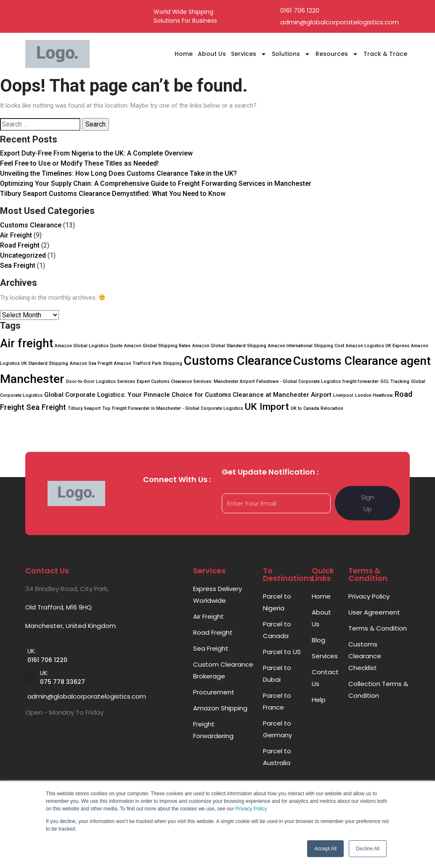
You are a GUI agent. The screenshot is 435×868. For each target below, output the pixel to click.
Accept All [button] (325, 849)
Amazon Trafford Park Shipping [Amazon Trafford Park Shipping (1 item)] (148, 363)
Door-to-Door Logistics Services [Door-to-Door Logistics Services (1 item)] (101, 381)
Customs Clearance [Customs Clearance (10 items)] (238, 361)
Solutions (291, 54)
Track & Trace (385, 54)
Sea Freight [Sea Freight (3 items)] (46, 407)
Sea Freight (18, 265)
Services (249, 54)
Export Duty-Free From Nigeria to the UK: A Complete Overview (96, 153)
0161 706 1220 (47, 660)
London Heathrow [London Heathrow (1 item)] (374, 395)
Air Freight (16, 235)
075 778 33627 (62, 682)
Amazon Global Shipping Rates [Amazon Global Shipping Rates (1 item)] (157, 346)
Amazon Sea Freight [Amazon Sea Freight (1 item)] (91, 363)
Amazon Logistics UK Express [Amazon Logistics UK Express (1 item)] (378, 346)
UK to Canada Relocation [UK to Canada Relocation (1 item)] (317, 408)
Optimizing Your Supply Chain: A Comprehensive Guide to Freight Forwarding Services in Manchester (156, 183)
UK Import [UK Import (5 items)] (267, 407)
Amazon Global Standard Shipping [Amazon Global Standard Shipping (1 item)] (229, 346)
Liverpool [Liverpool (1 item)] (343, 395)
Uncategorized (23, 255)
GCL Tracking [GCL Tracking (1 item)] (395, 381)
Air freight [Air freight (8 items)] (27, 343)
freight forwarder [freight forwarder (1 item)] (361, 381)
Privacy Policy (251, 809)
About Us (212, 54)
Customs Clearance (31, 225)
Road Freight (20, 245)
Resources (337, 54)
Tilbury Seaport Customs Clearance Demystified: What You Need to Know (113, 194)
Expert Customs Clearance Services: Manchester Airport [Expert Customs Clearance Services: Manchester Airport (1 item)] (196, 381)
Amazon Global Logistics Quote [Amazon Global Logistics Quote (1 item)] (89, 346)
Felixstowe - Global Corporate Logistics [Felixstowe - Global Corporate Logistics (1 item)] (298, 381)
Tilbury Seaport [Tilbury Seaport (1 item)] (84, 408)
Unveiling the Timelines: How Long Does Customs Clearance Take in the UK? (118, 173)
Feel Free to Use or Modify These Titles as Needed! (79, 163)
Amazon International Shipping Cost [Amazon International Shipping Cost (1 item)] (306, 346)
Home (184, 54)
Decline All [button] (368, 849)
